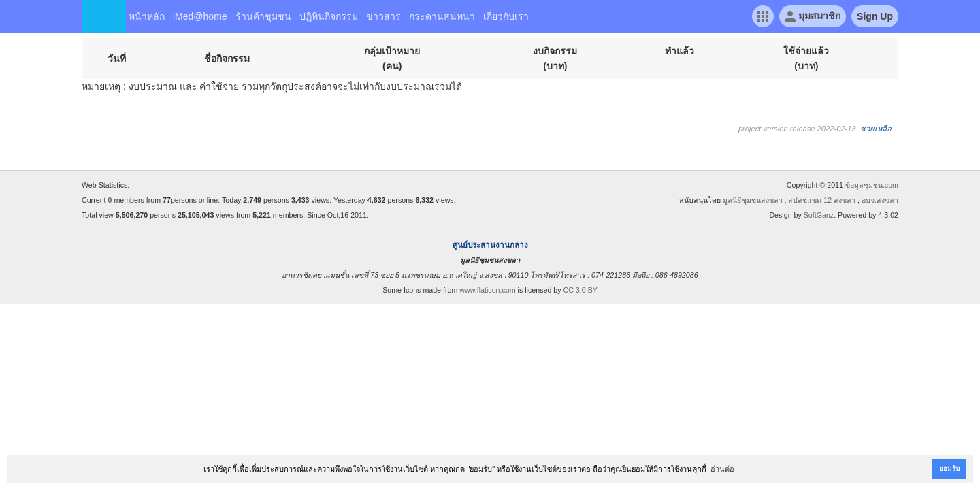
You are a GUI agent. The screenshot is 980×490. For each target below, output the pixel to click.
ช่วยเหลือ (876, 129)
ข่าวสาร (383, 16)
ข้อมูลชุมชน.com (872, 185)
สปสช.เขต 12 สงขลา (822, 200)
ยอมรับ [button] (949, 469)
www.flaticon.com (487, 290)
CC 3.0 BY (581, 290)
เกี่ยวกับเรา (506, 16)
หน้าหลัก (147, 16)
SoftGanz (819, 215)
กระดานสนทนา (442, 16)
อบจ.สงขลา (880, 200)
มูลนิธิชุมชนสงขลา (753, 200)
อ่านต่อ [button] (722, 469)
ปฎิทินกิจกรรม (329, 16)
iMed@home (200, 16)
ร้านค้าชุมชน (263, 16)
